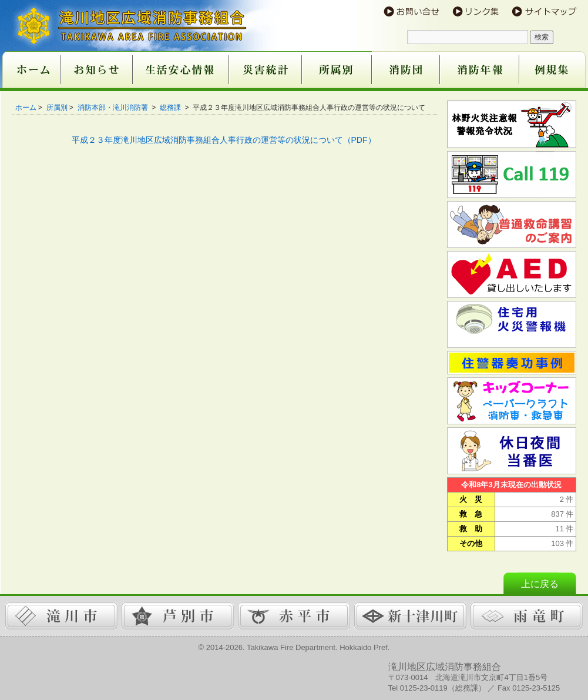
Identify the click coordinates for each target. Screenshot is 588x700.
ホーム (26, 108)
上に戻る (540, 584)
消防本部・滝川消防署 (114, 108)
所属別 (57, 108)
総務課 (171, 108)
